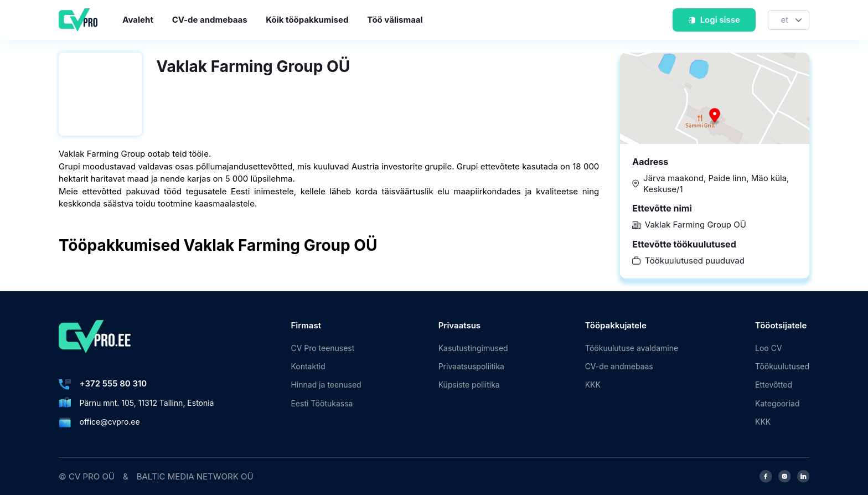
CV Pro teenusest (322, 348)
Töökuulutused (782, 366)
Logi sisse (714, 20)
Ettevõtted (774, 385)
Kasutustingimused (473, 348)
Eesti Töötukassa (322, 403)
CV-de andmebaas (210, 20)
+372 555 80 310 (113, 383)
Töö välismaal (395, 20)
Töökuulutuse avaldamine (632, 348)
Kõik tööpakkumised (307, 20)
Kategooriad (777, 403)
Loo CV (768, 348)
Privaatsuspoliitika (471, 366)
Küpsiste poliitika (469, 385)
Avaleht (138, 20)
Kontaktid (308, 366)
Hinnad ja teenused (326, 385)
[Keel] (789, 20)
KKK (593, 385)
